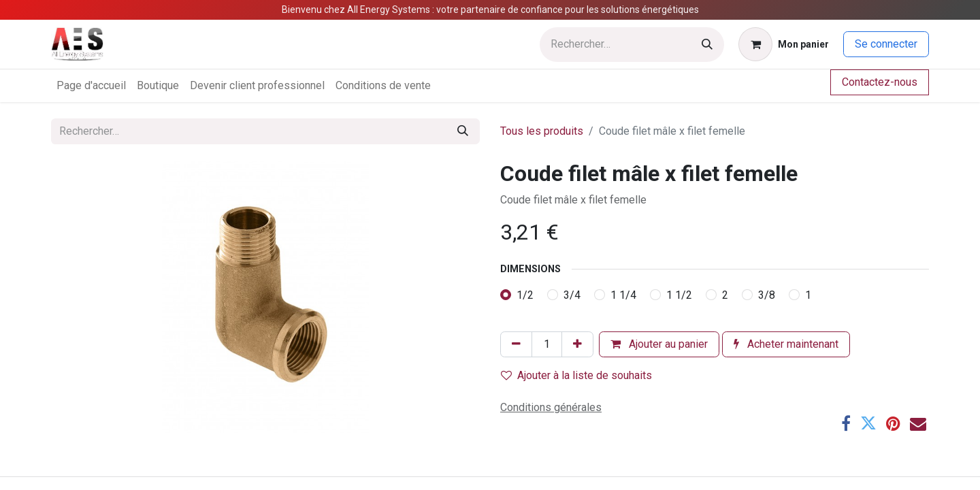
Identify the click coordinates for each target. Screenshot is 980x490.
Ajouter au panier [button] (659, 344)
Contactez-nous (880, 82)
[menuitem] (91, 86)
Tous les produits (542, 131)
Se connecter (886, 44)
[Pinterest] (893, 423)
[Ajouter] (577, 344)
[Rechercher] (707, 45)
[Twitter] (868, 423)
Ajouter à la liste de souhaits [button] (576, 375)
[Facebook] (846, 423)
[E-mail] (918, 423)
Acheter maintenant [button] (786, 344)
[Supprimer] (516, 344)
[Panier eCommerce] (784, 44)
